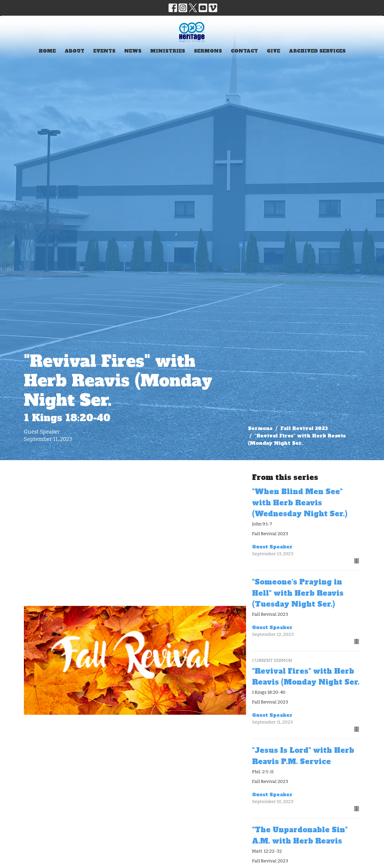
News (133, 51)
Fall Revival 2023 (304, 428)
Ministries (168, 51)
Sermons (208, 51)
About (75, 51)
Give (273, 51)
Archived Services (317, 51)
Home (47, 51)
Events (104, 51)
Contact (244, 51)
